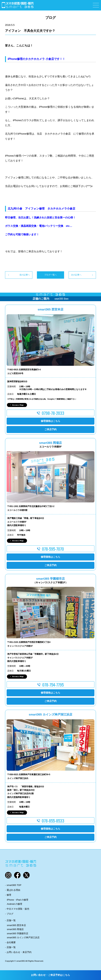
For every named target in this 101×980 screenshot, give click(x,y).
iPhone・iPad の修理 (17, 900)
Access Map (18, 405)
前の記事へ (25, 275)
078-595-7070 (53, 549)
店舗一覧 (11, 920)
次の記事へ (76, 275)
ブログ (10, 914)
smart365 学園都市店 (18, 933)
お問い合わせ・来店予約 (19, 952)
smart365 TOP (14, 885)
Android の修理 (14, 904)
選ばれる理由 (13, 890)
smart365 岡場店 (15, 929)
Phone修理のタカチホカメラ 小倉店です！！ (37, 59)
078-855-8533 (53, 821)
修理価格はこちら (50, 421)
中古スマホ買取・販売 (18, 909)
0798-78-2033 (53, 413)
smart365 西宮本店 (16, 925)
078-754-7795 (53, 685)
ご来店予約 (50, 429)
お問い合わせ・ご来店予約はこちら (50, 975)
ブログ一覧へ (50, 275)
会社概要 (11, 942)
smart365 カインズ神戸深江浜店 (23, 937)
